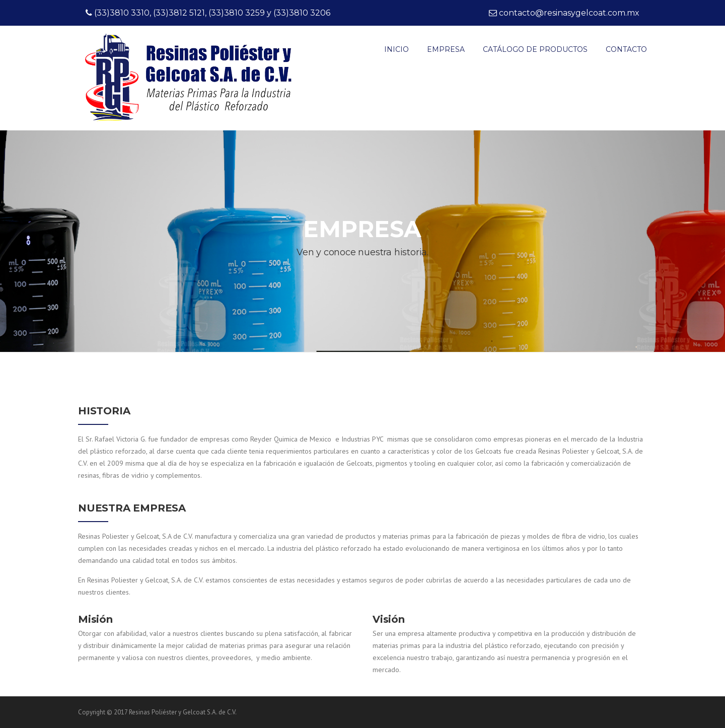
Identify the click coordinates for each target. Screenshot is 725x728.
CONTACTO (626, 49)
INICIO (396, 49)
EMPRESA (446, 49)
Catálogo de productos (535, 49)
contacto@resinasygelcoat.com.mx (569, 13)
